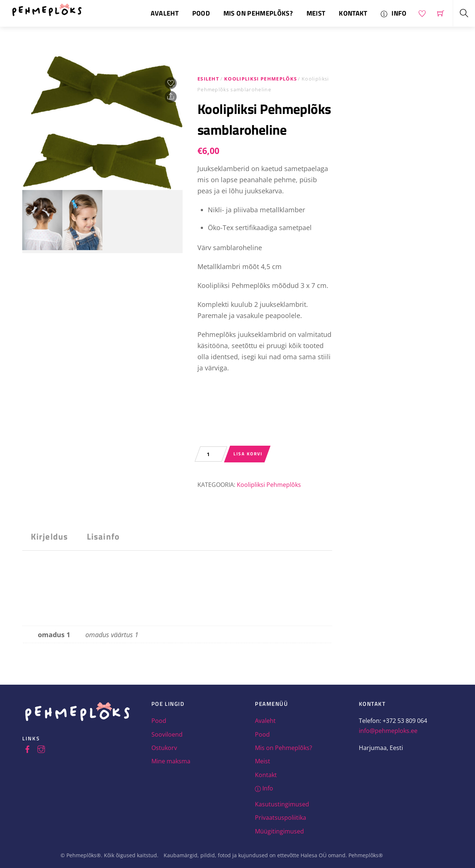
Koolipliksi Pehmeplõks (261, 79)
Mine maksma (171, 761)
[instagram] (41, 748)
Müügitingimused (279, 831)
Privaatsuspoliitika (281, 818)
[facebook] (27, 748)
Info (394, 13)
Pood (201, 13)
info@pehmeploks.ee (388, 731)
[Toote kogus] (211, 454)
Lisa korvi (248, 454)
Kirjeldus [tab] (49, 536)
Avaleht (165, 13)
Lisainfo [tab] (103, 536)
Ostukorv (164, 748)
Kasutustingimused (282, 804)
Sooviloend (167, 734)
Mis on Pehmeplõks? (258, 13)
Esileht (208, 79)
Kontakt (353, 13)
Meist (316, 13)
